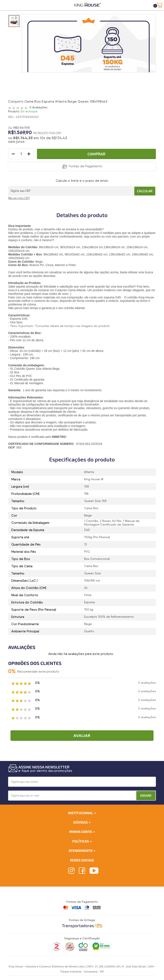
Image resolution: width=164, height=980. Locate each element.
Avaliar (82, 735)
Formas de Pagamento (86, 166)
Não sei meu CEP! (19, 198)
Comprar (97, 154)
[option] (14, 21)
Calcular (145, 191)
